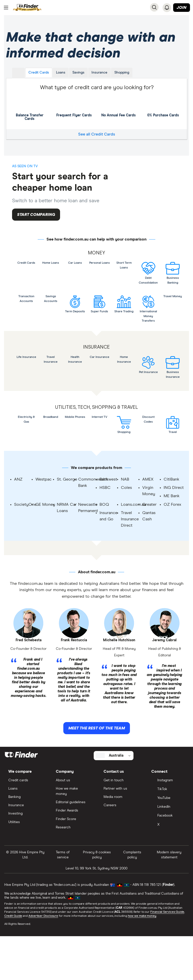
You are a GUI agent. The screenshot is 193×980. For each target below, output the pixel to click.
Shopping (122, 77)
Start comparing (36, 220)
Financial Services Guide (167, 955)
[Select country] (114, 798)
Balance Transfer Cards (30, 111)
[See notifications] (167, 8)
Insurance (100, 77)
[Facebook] (168, 859)
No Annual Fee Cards (118, 109)
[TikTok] (168, 832)
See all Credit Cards (97, 138)
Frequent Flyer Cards (74, 109)
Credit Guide (13, 959)
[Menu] (6, 8)
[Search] (154, 7)
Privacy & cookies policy (97, 898)
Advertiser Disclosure (43, 959)
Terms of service (63, 898)
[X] (168, 868)
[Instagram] (168, 823)
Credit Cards (39, 77)
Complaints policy (132, 898)
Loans (61, 77)
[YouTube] (168, 841)
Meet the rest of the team (97, 769)
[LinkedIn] (168, 850)
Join (182, 8)
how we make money (142, 959)
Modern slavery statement (169, 898)
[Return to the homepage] (27, 8)
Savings (79, 77)
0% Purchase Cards (163, 109)
